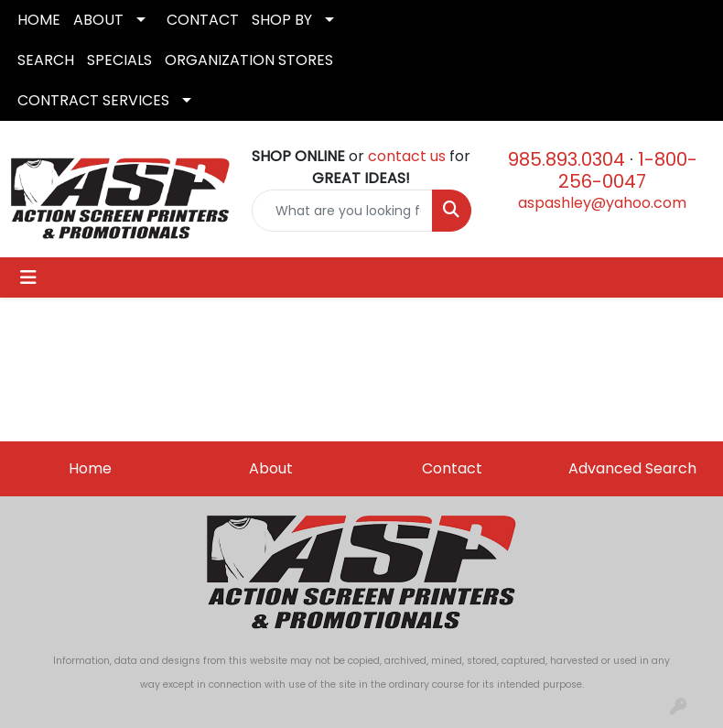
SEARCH (46, 60)
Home (90, 468)
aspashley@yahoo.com (602, 203)
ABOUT (98, 20)
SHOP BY (282, 20)
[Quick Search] (342, 211)
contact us (407, 156)
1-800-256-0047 (628, 170)
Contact (452, 468)
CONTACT (203, 20)
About (271, 468)
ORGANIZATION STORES (249, 60)
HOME (39, 20)
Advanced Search (632, 468)
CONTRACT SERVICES (93, 100)
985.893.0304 (567, 159)
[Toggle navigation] (28, 277)
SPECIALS (119, 60)
